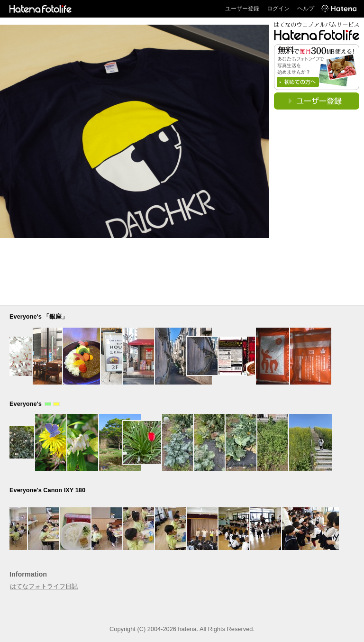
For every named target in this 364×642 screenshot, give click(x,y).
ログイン (278, 9)
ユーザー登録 (242, 9)
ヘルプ (306, 9)
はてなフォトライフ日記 (44, 586)
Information (28, 574)
